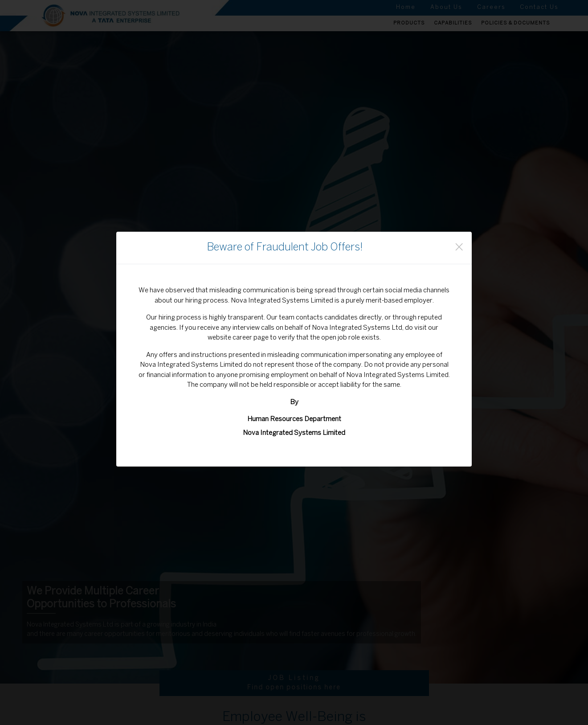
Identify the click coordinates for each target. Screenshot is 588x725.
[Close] (459, 248)
